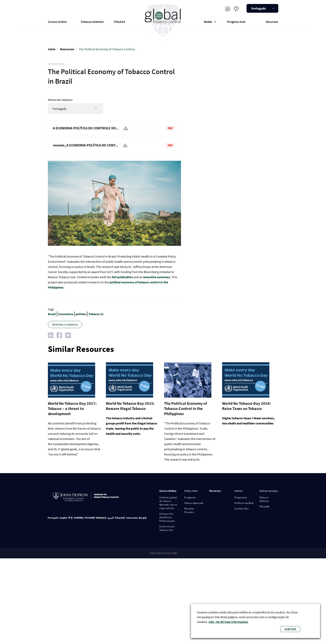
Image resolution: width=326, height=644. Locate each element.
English (63, 518)
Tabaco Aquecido (194, 503)
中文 (71, 518)
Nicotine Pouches (189, 510)
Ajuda (236, 9)
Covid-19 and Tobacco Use (167, 528)
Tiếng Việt (120, 518)
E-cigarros (190, 497)
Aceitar (290, 629)
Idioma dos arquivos (60, 100)
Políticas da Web (244, 503)
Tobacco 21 (96, 314)
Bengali (143, 518)
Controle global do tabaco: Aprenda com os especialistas (168, 503)
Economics (66, 314)
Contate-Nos (242, 509)
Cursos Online (57, 22)
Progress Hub (236, 22)
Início (52, 49)
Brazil (52, 314)
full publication (122, 277)
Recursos (272, 22)
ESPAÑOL (79, 518)
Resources (67, 49)
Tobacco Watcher (92, 22)
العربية (111, 518)
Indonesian (132, 518)
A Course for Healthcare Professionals (167, 517)
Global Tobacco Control (163, 21)
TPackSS (119, 22)
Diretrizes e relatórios (65, 324)
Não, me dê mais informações (228, 622)
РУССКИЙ (90, 518)
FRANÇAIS (101, 518)
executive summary (157, 277)
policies (81, 314)
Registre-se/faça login (228, 9)
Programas (241, 497)
